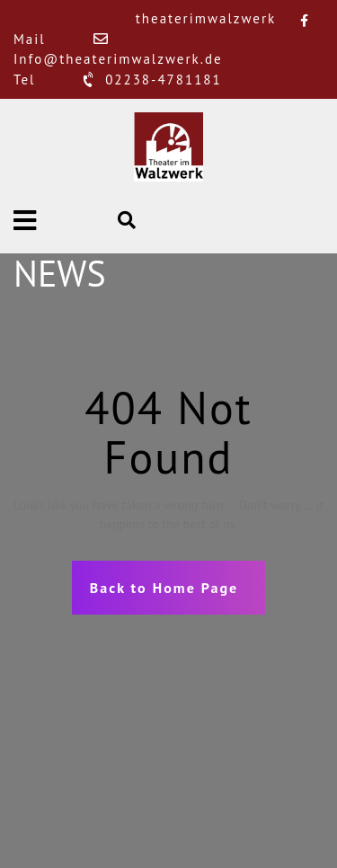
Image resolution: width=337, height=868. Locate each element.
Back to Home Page (164, 588)
